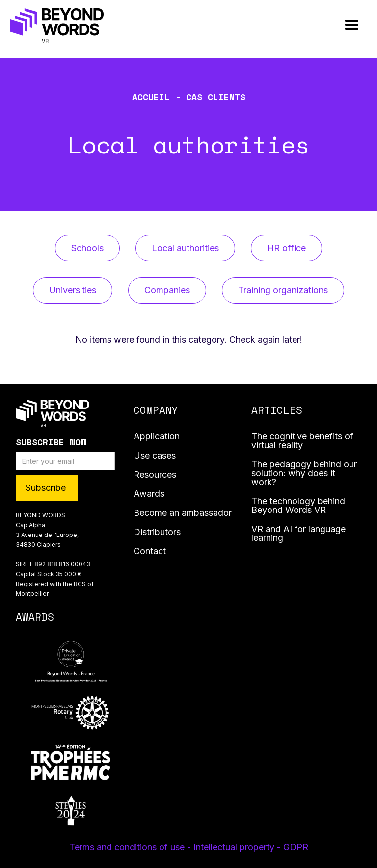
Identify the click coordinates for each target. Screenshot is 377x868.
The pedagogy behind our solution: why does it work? (304, 473)
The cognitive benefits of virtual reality (302, 441)
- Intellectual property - (235, 847)
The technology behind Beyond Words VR (298, 506)
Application (157, 437)
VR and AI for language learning (298, 534)
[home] (57, 26)
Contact (150, 551)
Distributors (157, 532)
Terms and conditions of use (128, 847)
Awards (149, 494)
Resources (155, 475)
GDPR (296, 847)
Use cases (155, 456)
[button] (352, 25)
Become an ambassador (183, 513)
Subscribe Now (51, 442)
